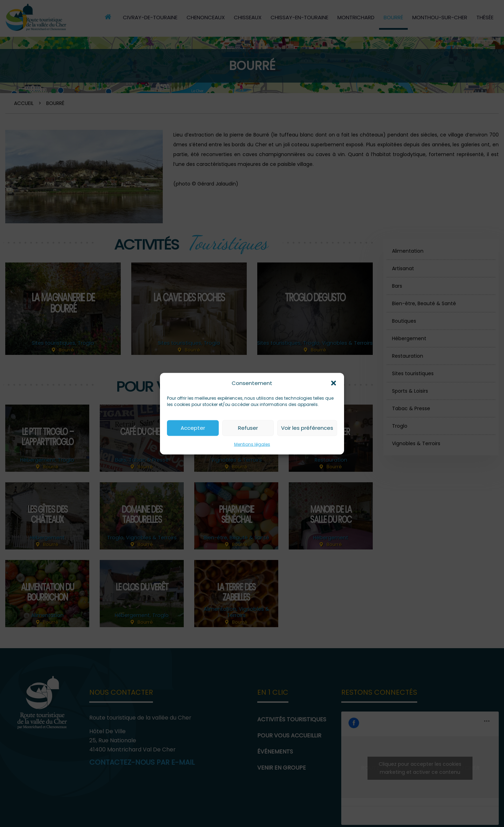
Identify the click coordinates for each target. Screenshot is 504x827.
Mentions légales (252, 444)
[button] (334, 383)
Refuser (248, 428)
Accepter (193, 428)
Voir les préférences (307, 428)
